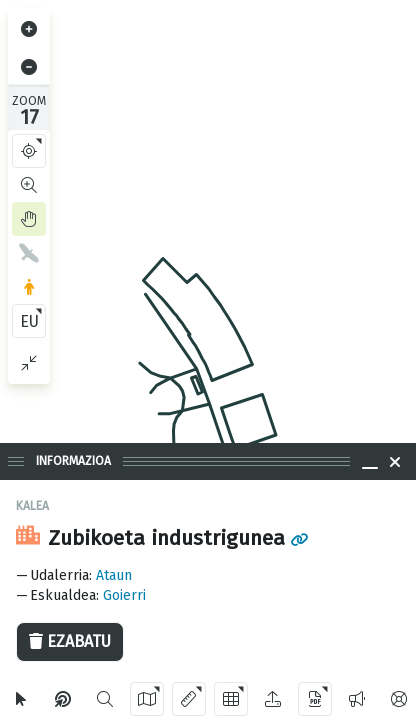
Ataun (114, 575)
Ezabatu (70, 641)
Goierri (124, 595)
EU (29, 321)
